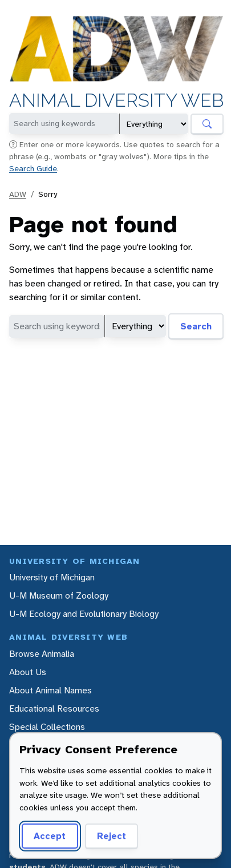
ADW (18, 194)
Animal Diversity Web (116, 101)
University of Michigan (52, 577)
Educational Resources (54, 708)
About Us (28, 672)
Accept (50, 836)
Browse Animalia (42, 654)
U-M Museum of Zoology (59, 596)
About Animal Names (50, 690)
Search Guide (33, 168)
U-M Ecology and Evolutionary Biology (84, 614)
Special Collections (47, 727)
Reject (112, 836)
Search (196, 326)
